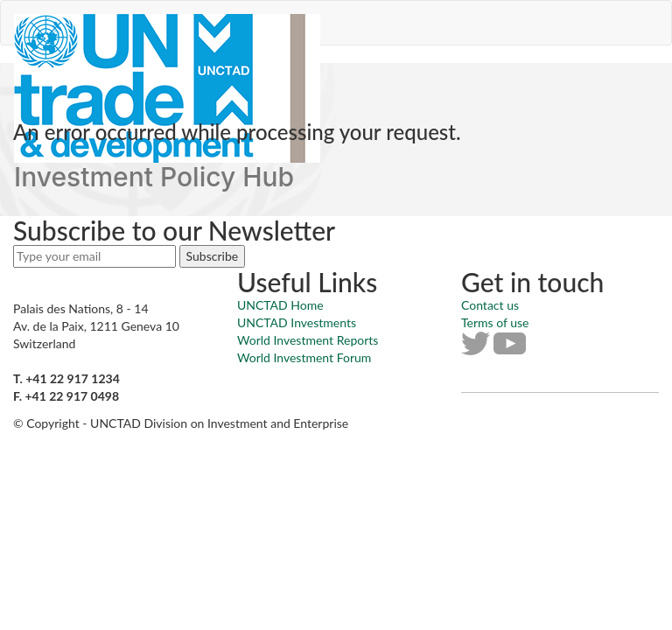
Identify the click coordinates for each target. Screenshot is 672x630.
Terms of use (495, 322)
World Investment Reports (308, 340)
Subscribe (213, 256)
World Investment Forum (304, 357)
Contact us (490, 305)
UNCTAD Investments (297, 322)
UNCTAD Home (280, 305)
